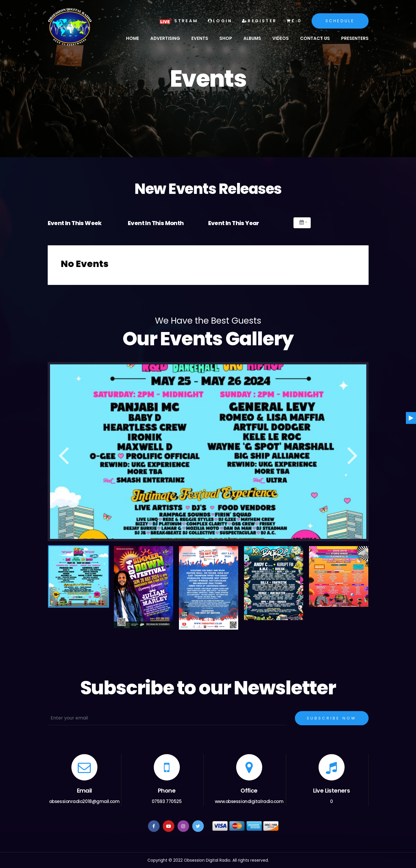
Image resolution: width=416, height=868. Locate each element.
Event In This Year (234, 223)
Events (200, 38)
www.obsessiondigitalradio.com (249, 801)
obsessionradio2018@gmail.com (84, 801)
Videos (281, 38)
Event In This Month (156, 223)
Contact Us (315, 38)
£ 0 (294, 21)
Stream (178, 21)
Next (353, 452)
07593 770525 (167, 801)
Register (259, 21)
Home (133, 38)
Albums (252, 38)
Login (220, 21)
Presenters (355, 38)
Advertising (165, 38)
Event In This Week (75, 223)
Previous (64, 452)
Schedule (340, 21)
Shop (226, 38)
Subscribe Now (332, 718)
